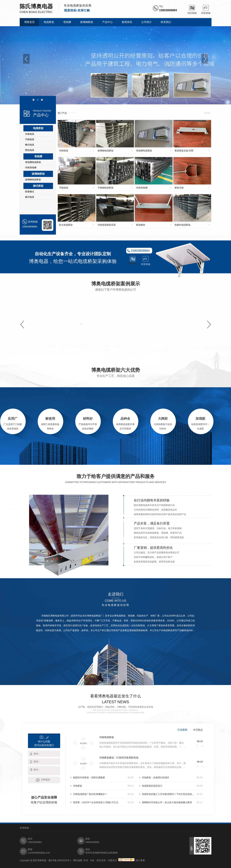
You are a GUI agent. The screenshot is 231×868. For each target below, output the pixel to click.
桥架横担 (141, 225)
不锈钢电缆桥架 (106, 188)
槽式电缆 (30, 145)
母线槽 (67, 22)
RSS (86, 860)
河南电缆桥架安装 (107, 225)
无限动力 (112, 860)
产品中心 (107, 22)
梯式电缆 (30, 197)
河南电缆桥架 (107, 737)
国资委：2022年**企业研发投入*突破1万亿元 (96, 802)
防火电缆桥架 (66, 225)
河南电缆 (30, 134)
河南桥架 (78, 786)
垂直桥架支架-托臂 (184, 151)
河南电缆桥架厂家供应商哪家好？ (90, 794)
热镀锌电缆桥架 (183, 225)
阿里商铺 (206, 8)
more (207, 113)
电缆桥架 (49, 22)
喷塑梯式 (30, 192)
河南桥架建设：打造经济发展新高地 (119, 758)
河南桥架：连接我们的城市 (156, 777)
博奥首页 (29, 22)
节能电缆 (30, 139)
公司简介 (146, 22)
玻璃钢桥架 (87, 22)
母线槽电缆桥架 (33, 162)
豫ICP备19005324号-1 (60, 860)
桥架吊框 (179, 188)
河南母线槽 (31, 168)
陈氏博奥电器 (36, 6)
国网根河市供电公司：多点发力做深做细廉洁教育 (167, 802)
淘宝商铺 (192, 8)
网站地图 (78, 860)
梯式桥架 (38, 186)
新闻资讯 (127, 22)
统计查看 (140, 860)
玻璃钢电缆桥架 (33, 180)
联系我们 (166, 22)
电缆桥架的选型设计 (152, 786)
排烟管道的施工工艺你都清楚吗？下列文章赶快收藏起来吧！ (169, 794)
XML (93, 860)
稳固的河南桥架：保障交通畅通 (89, 777)
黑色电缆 (30, 150)
